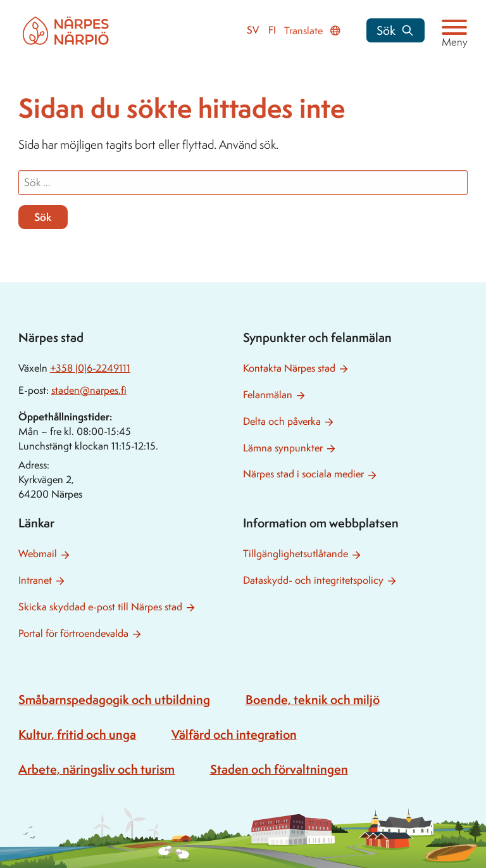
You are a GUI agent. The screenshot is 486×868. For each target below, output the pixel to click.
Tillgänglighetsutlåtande (296, 554)
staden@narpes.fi (89, 390)
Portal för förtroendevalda (73, 633)
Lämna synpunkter (283, 448)
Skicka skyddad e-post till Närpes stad (100, 607)
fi (272, 30)
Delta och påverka (282, 421)
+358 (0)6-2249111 (90, 368)
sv (253, 30)
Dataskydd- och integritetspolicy (313, 580)
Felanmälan (268, 395)
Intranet (35, 580)
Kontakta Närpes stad (289, 368)
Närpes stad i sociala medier (303, 474)
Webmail (38, 554)
